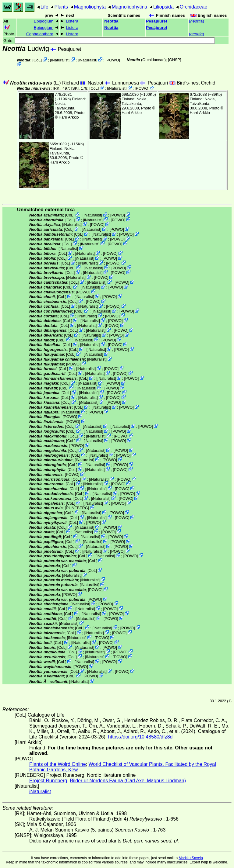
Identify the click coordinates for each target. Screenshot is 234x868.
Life (44, 7)
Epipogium (44, 21)
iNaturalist (60, 60)
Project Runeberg (48, 781)
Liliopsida (163, 7)
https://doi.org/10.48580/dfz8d (140, 737)
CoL (37, 60)
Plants (61, 7)
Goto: (109, 41)
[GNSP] (174, 60)
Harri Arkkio (69, 117)
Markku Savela (191, 858)
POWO (113, 60)
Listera (72, 21)
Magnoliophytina (130, 7)
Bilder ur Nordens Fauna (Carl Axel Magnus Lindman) (128, 781)
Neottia (111, 21)
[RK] (57, 88)
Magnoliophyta (90, 7)
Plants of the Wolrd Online (58, 764)
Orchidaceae (194, 7)
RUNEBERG (77, 508)
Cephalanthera (40, 34)
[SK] (75, 88)
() (197, 21)
